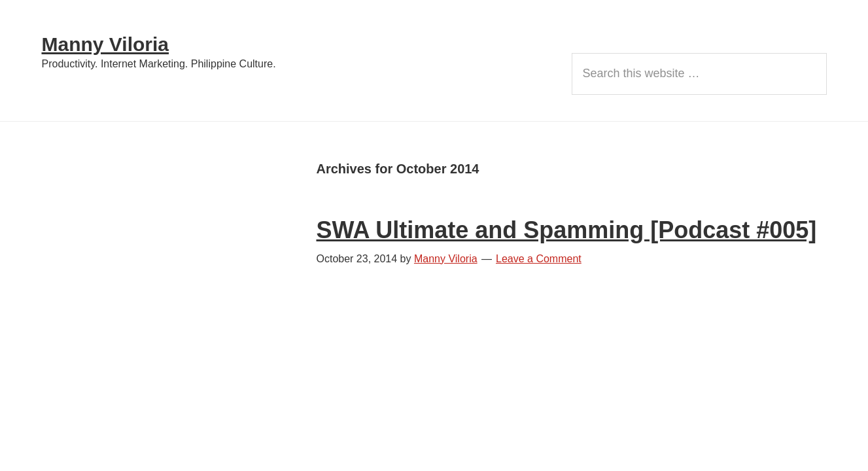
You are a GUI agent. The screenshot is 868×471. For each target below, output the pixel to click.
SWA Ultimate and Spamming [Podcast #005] (567, 230)
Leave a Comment (539, 259)
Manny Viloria (106, 44)
